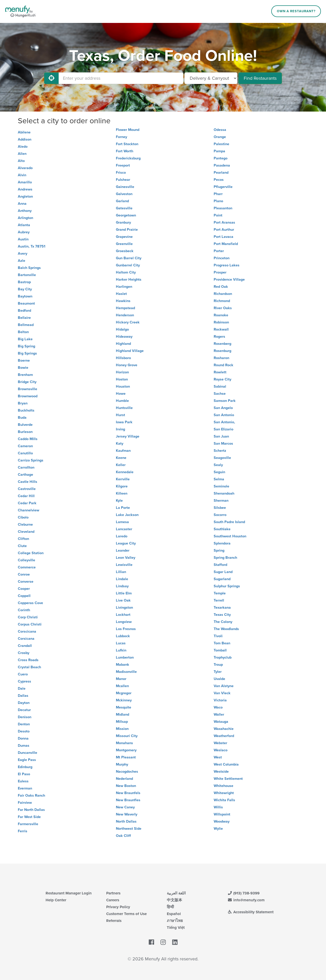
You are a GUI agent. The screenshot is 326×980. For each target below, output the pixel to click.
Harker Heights (129, 280)
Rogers (219, 337)
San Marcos (223, 444)
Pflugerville (223, 187)
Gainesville (125, 187)
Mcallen (122, 686)
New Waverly (127, 814)
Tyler (218, 672)
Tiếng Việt (176, 928)
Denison (25, 717)
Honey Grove (127, 365)
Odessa (220, 130)
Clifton (23, 539)
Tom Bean (222, 643)
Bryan (23, 403)
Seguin (219, 472)
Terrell (219, 600)
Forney (121, 137)
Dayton (24, 703)
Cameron (25, 446)
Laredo (122, 536)
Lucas (121, 643)
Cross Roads (28, 660)
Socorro (220, 515)
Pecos (219, 180)
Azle (22, 261)
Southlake (222, 529)
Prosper (220, 272)
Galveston (124, 194)
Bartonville (27, 275)
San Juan (221, 436)
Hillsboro (123, 358)
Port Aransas (224, 222)
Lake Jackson (127, 515)
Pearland (221, 173)
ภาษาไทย (175, 921)
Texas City (222, 615)
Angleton (25, 196)
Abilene (24, 132)
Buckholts (26, 410)
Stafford (220, 565)
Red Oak (221, 287)
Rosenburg (222, 351)
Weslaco (221, 750)
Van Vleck (222, 693)
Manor (121, 679)
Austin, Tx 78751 (32, 246)
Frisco (121, 173)
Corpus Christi (30, 624)
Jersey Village (128, 436)
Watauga (221, 722)
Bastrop (24, 282)
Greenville (124, 244)
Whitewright (224, 793)
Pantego (221, 158)
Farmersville (28, 824)
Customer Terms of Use (126, 914)
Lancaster (124, 529)
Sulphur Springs (227, 586)
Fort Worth (125, 151)
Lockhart (123, 615)
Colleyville (26, 560)
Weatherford (224, 736)
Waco (218, 707)
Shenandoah (224, 493)
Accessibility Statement (250, 912)
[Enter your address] (121, 78)
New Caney (125, 807)
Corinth (24, 610)
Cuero (23, 674)
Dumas (24, 746)
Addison (25, 139)
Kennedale (125, 472)
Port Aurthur (224, 230)
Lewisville (124, 565)
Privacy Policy (118, 907)
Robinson (221, 322)
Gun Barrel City (129, 258)
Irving (120, 429)
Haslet (121, 294)
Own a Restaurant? (296, 11)
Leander (123, 550)
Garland (122, 201)
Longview (124, 622)
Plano (218, 201)
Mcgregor (124, 693)
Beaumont (26, 303)
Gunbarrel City (128, 265)
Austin (23, 239)
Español (174, 914)
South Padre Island (229, 522)
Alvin (22, 175)
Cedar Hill (26, 496)
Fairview (25, 803)
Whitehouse (223, 786)
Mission (122, 729)
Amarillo (25, 182)
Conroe (24, 574)
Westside (221, 772)
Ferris (23, 831)
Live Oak (123, 600)
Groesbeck (125, 251)
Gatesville (124, 208)
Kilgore (122, 486)
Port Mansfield (226, 244)
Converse (26, 582)
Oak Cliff (123, 836)
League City (126, 543)
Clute (22, 546)
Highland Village (130, 351)
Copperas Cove (30, 603)
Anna (22, 204)
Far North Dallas (31, 810)
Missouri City (127, 736)
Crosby (24, 653)
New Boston (126, 786)
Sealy (218, 465)
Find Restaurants (260, 78)
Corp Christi (28, 617)
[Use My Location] (51, 78)
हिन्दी (170, 907)
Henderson (125, 315)
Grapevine (124, 237)
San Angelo (223, 408)
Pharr (218, 194)
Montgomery (126, 750)
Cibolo (23, 517)
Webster (220, 743)
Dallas (23, 696)
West (218, 757)
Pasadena (222, 165)
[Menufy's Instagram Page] (163, 942)
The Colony (223, 622)
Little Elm (124, 593)
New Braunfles (128, 800)
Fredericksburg (128, 158)
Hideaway (124, 337)
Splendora (222, 543)
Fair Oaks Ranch (31, 795)
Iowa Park (124, 422)
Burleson (25, 432)
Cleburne (25, 525)
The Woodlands (226, 629)
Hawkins (123, 301)
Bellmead (26, 325)
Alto (21, 161)
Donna (23, 738)
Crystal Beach (29, 667)
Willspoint (222, 814)
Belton (23, 332)
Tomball (220, 650)
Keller (121, 465)
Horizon (122, 372)
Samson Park (225, 401)
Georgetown (126, 215)
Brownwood (28, 396)
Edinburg (25, 767)
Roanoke (221, 315)
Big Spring (26, 346)
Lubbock (123, 636)
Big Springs (27, 353)
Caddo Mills (28, 439)
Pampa (219, 151)
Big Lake (25, 339)
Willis (218, 807)
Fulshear (123, 180)
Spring (219, 550)
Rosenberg (222, 344)
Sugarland (222, 579)
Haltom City (126, 272)
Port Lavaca (223, 237)
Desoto (24, 731)
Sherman (221, 501)
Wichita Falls (224, 800)
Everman (25, 788)
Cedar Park (27, 503)
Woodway (222, 821)
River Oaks (223, 308)
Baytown (25, 296)
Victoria (220, 700)
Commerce (27, 567)
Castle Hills (28, 482)
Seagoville (222, 458)
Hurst (120, 415)
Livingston (124, 608)
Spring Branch (225, 558)
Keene (121, 458)
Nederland (124, 779)
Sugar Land (223, 572)
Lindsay (122, 586)
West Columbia (226, 764)
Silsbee (220, 508)
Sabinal (220, 386)
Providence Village (229, 280)
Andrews (25, 189)
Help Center (56, 900)
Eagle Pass (27, 760)
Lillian (121, 572)
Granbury (123, 222)
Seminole (221, 486)
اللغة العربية (176, 893)
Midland (123, 714)
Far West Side (29, 817)
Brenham (25, 375)
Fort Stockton (127, 144)
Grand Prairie (127, 230)
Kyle (119, 501)
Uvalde (219, 679)
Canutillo (25, 453)
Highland (123, 344)
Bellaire (24, 318)
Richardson (223, 294)
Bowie (23, 368)
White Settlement (228, 779)
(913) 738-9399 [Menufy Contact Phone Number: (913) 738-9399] (243, 893)
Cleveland (26, 532)
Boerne (24, 360)
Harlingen (124, 287)
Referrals (114, 921)
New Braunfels (128, 793)
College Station (31, 553)
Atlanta (24, 225)
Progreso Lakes (227, 265)
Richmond (222, 301)
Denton (24, 724)
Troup (218, 665)
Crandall (25, 646)
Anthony (25, 211)
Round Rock (223, 365)
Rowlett (220, 372)
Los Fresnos (126, 629)
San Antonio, (224, 422)
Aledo (23, 147)
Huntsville (124, 408)
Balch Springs (29, 268)
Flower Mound (128, 130)
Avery (23, 254)
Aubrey (24, 232)
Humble (122, 401)
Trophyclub (223, 657)
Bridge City (27, 382)
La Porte (123, 508)
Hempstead (125, 308)
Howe (121, 394)
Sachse (220, 394)
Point (218, 215)
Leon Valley (126, 558)
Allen (22, 154)
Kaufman (123, 451)
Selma (219, 479)
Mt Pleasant (126, 757)
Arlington (25, 218)
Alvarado (25, 168)
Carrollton (26, 467)
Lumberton (125, 657)
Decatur (24, 710)
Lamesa (122, 522)
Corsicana (26, 639)
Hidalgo (122, 329)
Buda (22, 418)
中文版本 (174, 900)
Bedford (24, 311)
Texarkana (222, 608)
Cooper (24, 589)
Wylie (218, 829)
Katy (120, 444)
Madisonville (126, 672)
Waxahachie (224, 729)
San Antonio (224, 415)
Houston (123, 386)
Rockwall (221, 329)
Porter (219, 251)
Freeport (123, 165)
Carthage (25, 475)
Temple (220, 593)
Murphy (122, 764)
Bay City (25, 289)
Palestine (221, 144)
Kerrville (123, 479)
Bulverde (25, 425)
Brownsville (28, 389)
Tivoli (218, 636)
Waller (219, 714)
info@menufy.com (246, 900)
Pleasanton (223, 208)
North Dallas (126, 821)
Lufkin (121, 650)
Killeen (122, 493)
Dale (22, 689)
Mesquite (124, 707)
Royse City (222, 379)
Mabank (123, 665)
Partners (113, 893)
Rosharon (221, 358)
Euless (23, 781)
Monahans (124, 743)
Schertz (220, 451)
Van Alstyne (224, 686)
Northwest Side (129, 829)
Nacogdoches (127, 772)
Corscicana (27, 631)
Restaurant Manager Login (69, 893)
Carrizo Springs (31, 460)
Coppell (24, 596)
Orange (220, 137)
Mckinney (124, 700)
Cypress (24, 681)
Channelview (29, 510)
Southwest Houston (230, 536)
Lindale (122, 579)
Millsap (122, 722)
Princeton (222, 258)
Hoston (122, 379)
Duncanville (28, 753)
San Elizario (223, 429)
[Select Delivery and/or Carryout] (211, 78)
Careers (113, 900)
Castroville (27, 489)
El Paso (24, 774)
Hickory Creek (128, 322)
